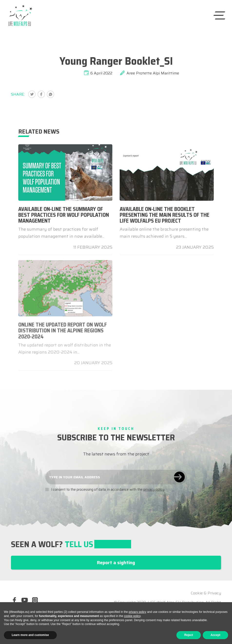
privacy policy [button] (137, 612)
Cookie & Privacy (206, 593)
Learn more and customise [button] (30, 635)
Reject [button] (189, 635)
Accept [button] (215, 635)
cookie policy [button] (132, 616)
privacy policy (154, 490)
